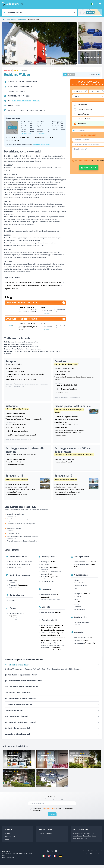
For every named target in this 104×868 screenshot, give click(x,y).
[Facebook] (48, 851)
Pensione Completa (86, 834)
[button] (94, 4)
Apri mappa (90, 12)
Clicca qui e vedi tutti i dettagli (41, 144)
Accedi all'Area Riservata (46, 834)
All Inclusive (76, 834)
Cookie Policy (98, 854)
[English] (49, 856)
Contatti (7, 839)
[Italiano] (44, 856)
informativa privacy (50, 809)
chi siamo (7, 834)
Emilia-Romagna (11, 20)
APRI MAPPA (12, 128)
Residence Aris (76, 756)
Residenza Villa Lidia (13, 775)
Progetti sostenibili (10, 836)
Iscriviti (52, 814)
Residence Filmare (12, 756)
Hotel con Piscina (82, 838)
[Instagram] (52, 851)
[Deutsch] (60, 856)
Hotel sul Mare (87, 836)
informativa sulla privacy (86, 161)
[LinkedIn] (56, 851)
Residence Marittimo (46, 775)
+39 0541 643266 (24, 96)
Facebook (37, 101)
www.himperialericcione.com (22, 101)
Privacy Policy (89, 854)
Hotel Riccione (22, 20)
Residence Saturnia (45, 756)
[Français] (55, 856)
